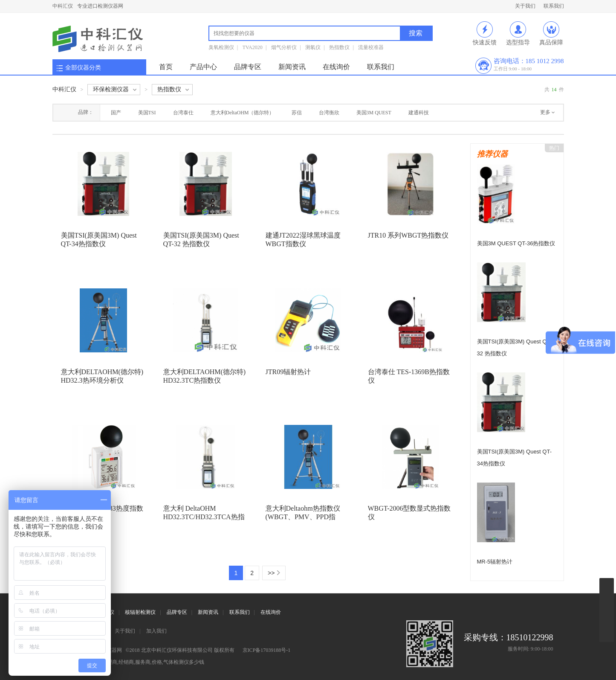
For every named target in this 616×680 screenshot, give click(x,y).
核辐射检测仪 (140, 612)
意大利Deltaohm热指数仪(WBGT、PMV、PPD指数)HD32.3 (303, 517)
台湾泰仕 (183, 113)
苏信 (297, 113)
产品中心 (203, 67)
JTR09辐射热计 (288, 372)
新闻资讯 (292, 67)
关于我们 (525, 6)
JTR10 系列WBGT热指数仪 (408, 235)
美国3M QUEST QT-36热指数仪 (516, 243)
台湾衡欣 (329, 113)
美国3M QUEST (374, 113)
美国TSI (147, 113)
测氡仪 (313, 47)
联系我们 (554, 6)
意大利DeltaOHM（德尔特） (243, 113)
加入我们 (156, 631)
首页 (166, 67)
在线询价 (336, 67)
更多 (545, 112)
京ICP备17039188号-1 (267, 650)
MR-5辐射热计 (495, 562)
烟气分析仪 (284, 47)
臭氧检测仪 (221, 47)
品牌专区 (248, 67)
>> (271, 573)
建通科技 (419, 113)
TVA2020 (253, 47)
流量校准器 (371, 47)
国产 (116, 113)
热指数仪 (339, 47)
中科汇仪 (63, 6)
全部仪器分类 (83, 68)
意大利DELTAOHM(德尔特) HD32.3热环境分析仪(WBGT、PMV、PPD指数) (102, 380)
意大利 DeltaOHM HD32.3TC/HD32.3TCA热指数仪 (204, 517)
